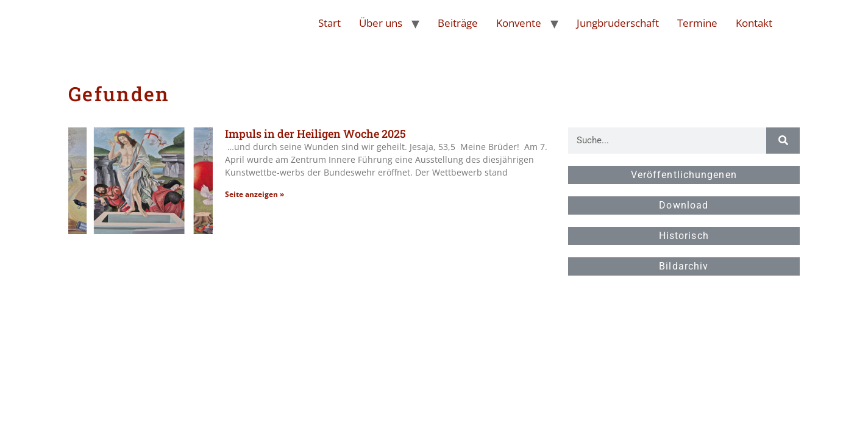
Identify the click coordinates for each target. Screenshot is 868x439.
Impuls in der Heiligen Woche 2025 (315, 134)
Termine (697, 23)
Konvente (519, 23)
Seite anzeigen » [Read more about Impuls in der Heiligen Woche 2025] (254, 194)
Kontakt (754, 23)
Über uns (381, 23)
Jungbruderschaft (618, 23)
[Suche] (783, 141)
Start (329, 23)
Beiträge (458, 23)
